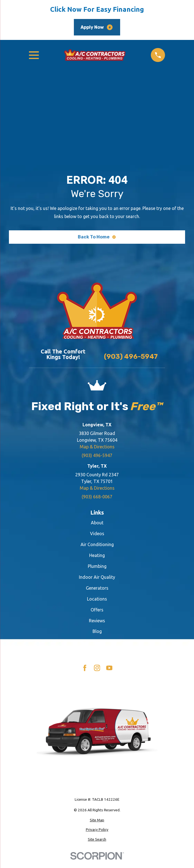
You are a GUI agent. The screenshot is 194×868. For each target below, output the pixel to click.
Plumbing (97, 566)
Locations (97, 599)
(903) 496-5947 (131, 357)
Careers (97, 642)
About (97, 523)
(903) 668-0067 (97, 497)
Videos (97, 534)
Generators (97, 588)
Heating (97, 555)
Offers (97, 610)
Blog (97, 631)
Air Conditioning (97, 544)
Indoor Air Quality (97, 577)
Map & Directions (97, 447)
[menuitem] (97, 820)
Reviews (97, 621)
